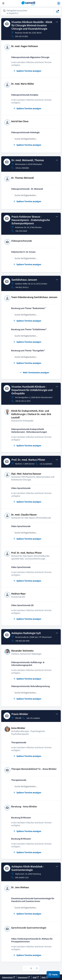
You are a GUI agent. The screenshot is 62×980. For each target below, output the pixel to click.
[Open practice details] (57, 22)
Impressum (24, 977)
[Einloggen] (59, 3)
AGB (36, 977)
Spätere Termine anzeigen (27, 71)
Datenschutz (9, 977)
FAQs (45, 977)
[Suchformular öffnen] (27, 12)
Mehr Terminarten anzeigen (34, 372)
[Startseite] (31, 3)
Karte (53, 974)
